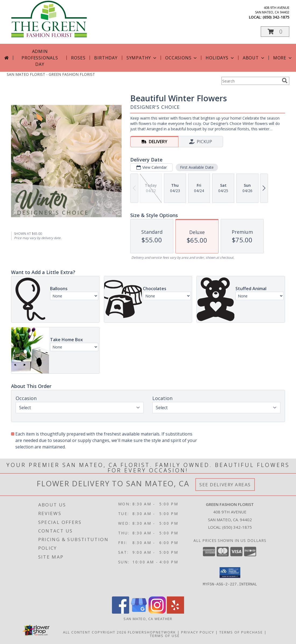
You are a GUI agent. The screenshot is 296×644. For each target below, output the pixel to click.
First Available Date (197, 167)
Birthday (106, 58)
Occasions (182, 58)
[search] (285, 81)
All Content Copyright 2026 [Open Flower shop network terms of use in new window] (95, 632)
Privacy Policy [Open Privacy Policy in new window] (198, 632)
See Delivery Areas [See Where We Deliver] (225, 485)
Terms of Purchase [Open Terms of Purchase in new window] (241, 632)
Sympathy (142, 58)
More (283, 58)
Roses (78, 58)
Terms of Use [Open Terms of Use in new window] (165, 636)
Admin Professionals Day (40, 58)
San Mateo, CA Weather (148, 619)
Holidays (220, 58)
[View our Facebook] (121, 612)
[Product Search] (251, 81)
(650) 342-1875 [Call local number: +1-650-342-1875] (276, 17)
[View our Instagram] (157, 612)
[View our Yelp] (175, 612)
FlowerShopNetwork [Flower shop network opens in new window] (152, 632)
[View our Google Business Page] (139, 612)
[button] (275, 32)
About (254, 58)
